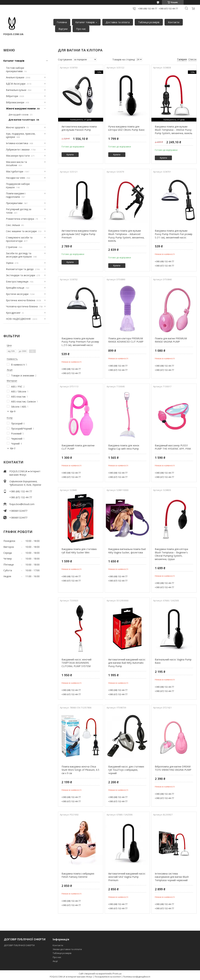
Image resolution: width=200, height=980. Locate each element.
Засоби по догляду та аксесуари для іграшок (19, 255)
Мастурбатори (15, 171)
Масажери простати (18, 156)
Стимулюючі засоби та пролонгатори (19, 239)
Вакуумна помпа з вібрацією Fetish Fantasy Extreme (78, 875)
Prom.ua (117, 974)
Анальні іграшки (15, 77)
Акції (55, 961)
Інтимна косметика (17, 143)
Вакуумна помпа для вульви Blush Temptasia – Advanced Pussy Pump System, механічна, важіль (126, 236)
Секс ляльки (13, 225)
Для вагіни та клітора (22, 120)
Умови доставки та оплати (67, 949)
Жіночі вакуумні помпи (21, 108)
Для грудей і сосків (18, 115)
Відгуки (63, 29)
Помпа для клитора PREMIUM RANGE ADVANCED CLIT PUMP (126, 340)
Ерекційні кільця (15, 288)
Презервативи (14, 203)
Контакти (174, 22)
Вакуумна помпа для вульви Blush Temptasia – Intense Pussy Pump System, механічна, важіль (174, 130)
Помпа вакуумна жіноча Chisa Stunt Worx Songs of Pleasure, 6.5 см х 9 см (80, 770)
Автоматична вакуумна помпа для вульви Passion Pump (79, 128)
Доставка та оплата (118, 22)
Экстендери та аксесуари (21, 275)
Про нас (81, 29)
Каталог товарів (85, 22)
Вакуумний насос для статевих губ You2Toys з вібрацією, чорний (126, 770)
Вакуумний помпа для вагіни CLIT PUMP (78, 447)
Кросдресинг (13, 313)
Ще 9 (13, 411)
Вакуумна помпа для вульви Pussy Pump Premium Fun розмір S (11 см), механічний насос (174, 234)
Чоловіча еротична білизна (22, 306)
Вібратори (12, 96)
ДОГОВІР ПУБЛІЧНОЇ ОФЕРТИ (20, 945)
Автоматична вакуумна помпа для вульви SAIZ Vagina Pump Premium (79, 234)
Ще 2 (13, 448)
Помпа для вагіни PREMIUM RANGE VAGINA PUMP (171, 340)
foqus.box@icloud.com (22, 504)
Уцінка (10, 263)
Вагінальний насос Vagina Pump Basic (173, 661)
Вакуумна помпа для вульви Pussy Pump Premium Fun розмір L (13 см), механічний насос (80, 342)
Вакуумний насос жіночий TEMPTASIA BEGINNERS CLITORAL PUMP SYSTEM (76, 663)
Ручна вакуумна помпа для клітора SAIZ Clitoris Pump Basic (127, 128)
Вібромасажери (15, 102)
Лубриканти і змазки (18, 149)
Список (192, 59)
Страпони (12, 247)
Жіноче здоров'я (15, 127)
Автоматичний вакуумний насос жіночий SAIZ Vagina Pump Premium (127, 877)
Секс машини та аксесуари (21, 231)
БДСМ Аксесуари (16, 84)
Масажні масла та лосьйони (16, 164)
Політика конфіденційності (137, 977)
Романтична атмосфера (20, 219)
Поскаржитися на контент (108, 977)
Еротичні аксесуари (17, 294)
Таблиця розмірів (149, 22)
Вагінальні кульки (16, 90)
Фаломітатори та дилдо (20, 269)
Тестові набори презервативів (15, 70)
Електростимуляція (17, 282)
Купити (70, 155)
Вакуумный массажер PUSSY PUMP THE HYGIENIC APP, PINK (173, 447)
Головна (62, 22)
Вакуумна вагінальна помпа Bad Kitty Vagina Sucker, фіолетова (127, 551)
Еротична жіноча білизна (21, 300)
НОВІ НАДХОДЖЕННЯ (19, 319)
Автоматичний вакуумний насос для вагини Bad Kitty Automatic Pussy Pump (127, 663)
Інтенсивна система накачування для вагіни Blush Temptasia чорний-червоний (172, 877)
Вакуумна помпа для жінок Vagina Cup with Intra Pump (124, 447)
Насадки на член (16, 178)
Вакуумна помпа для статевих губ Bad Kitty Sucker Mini (79, 551)
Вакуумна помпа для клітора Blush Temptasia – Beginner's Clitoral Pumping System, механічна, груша (171, 554)
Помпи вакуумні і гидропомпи (16, 195)
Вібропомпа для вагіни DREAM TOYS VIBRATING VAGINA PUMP (173, 768)
